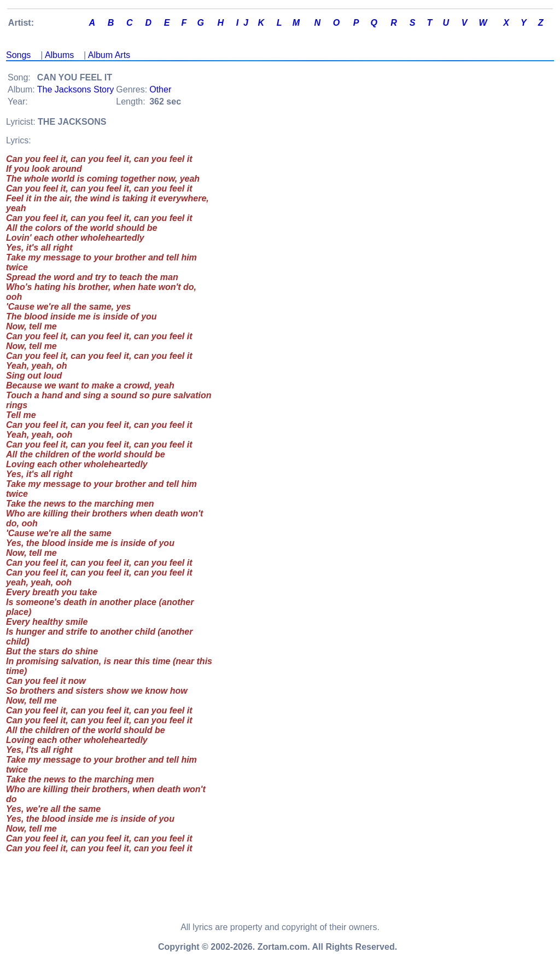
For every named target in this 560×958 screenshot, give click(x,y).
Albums (59, 55)
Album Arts (109, 55)
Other (160, 89)
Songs (18, 55)
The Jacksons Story (76, 89)
